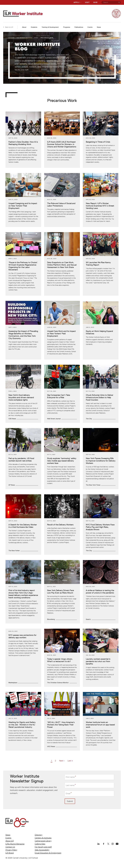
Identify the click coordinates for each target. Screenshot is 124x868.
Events (90, 27)
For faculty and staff (43, 847)
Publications (79, 27)
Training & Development (50, 27)
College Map (40, 844)
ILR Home (11, 38)
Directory (39, 835)
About (24, 27)
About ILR (10, 841)
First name (70, 777)
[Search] (119, 2)
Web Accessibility (42, 850)
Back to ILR (8, 27)
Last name (70, 785)
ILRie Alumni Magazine (15, 844)
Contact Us (10, 847)
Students (34, 27)
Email (68, 793)
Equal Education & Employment (48, 853)
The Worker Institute (24, 38)
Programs (67, 27)
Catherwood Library (43, 841)
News (99, 27)
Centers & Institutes (43, 838)
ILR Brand (10, 853)
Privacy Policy (11, 850)
